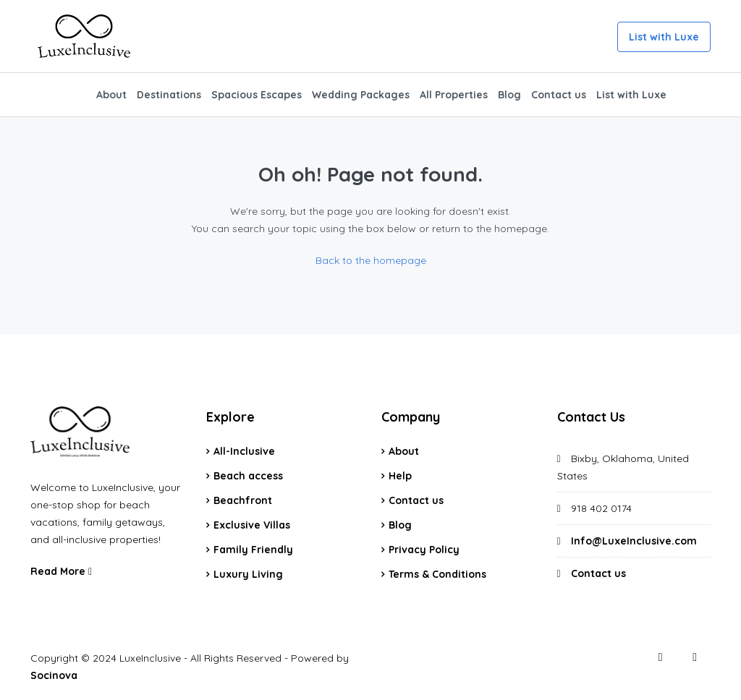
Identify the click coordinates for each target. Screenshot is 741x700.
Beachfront (243, 500)
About (111, 95)
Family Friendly (253, 550)
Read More (61, 571)
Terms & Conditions (437, 574)
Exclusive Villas (252, 525)
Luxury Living (248, 574)
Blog (509, 95)
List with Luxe (664, 37)
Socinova (54, 675)
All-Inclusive (244, 451)
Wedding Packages (361, 95)
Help (400, 476)
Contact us (559, 95)
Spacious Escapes (257, 95)
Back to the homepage (371, 260)
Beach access (248, 476)
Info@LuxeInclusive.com (634, 541)
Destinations (169, 95)
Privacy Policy (424, 550)
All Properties (454, 95)
